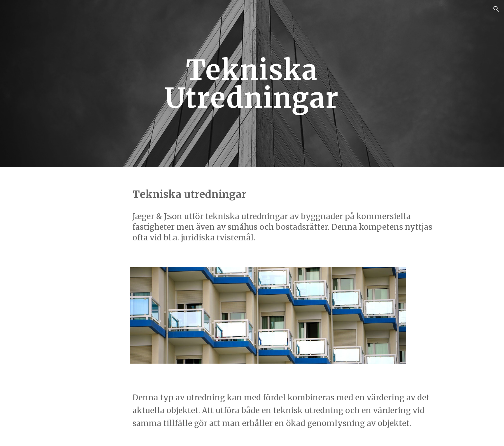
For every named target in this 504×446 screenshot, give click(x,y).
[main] (252, 84)
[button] (496, 9)
